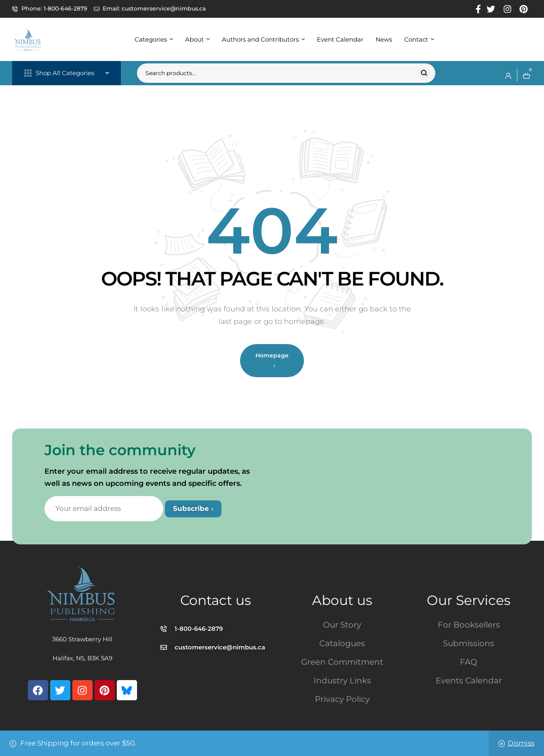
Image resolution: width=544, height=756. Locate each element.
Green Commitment (342, 662)
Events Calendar (469, 680)
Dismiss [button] (521, 743)
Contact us (216, 600)
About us (342, 600)
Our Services (469, 600)
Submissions (469, 643)
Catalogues (342, 643)
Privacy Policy (342, 699)
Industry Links (342, 680)
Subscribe (193, 508)
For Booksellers (469, 625)
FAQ (469, 662)
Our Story (342, 625)
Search (424, 73)
